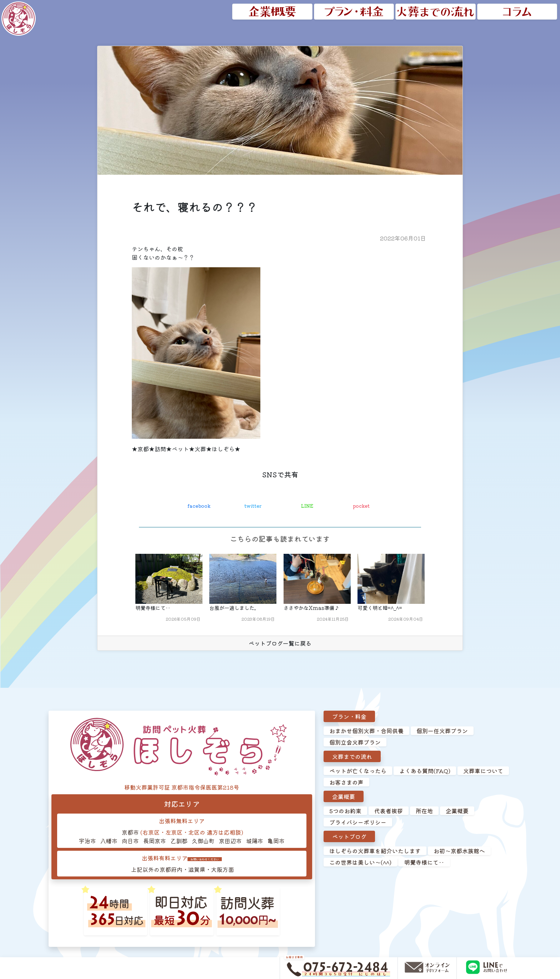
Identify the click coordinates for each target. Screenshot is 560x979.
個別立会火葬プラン (355, 743)
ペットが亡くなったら (358, 771)
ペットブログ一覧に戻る (280, 644)
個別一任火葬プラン (442, 731)
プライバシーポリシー (358, 823)
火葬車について (483, 771)
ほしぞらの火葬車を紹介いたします (375, 851)
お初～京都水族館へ (459, 851)
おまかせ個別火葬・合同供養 (366, 731)
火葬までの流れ (352, 757)
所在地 (424, 811)
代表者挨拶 (389, 811)
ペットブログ (349, 837)
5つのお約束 (345, 811)
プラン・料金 (349, 717)
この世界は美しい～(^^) (360, 863)
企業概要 (344, 797)
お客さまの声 (346, 783)
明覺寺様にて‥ (424, 863)
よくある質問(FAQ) (425, 771)
